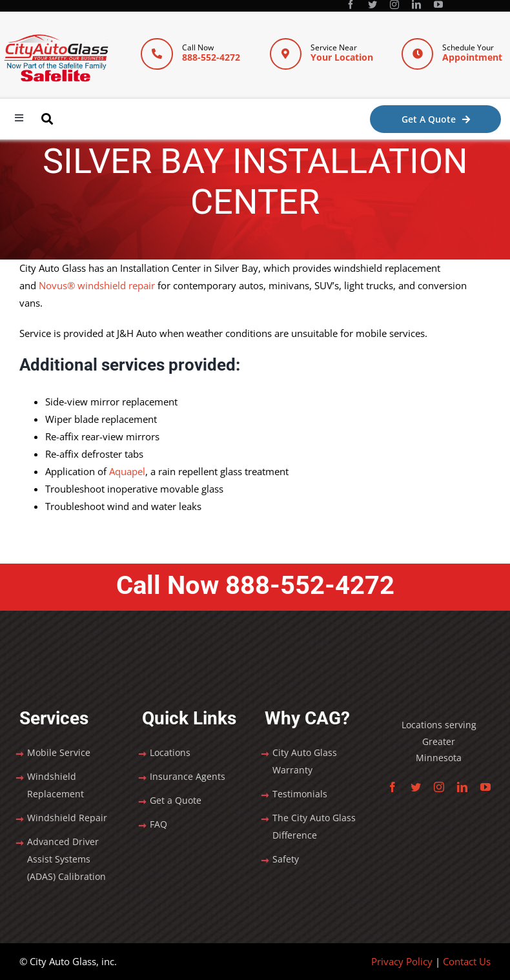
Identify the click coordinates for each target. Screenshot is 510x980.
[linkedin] (416, 5)
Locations (170, 752)
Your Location (342, 57)
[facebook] (351, 5)
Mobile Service (59, 752)
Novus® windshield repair (97, 285)
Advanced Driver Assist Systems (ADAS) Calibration (66, 859)
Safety (286, 859)
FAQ (158, 824)
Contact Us (467, 961)
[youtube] (438, 5)
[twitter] (372, 5)
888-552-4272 (211, 57)
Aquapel (127, 471)
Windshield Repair (67, 818)
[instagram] (394, 5)
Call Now (255, 585)
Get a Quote (176, 800)
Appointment (472, 57)
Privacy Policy (402, 961)
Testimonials (300, 794)
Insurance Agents (188, 776)
